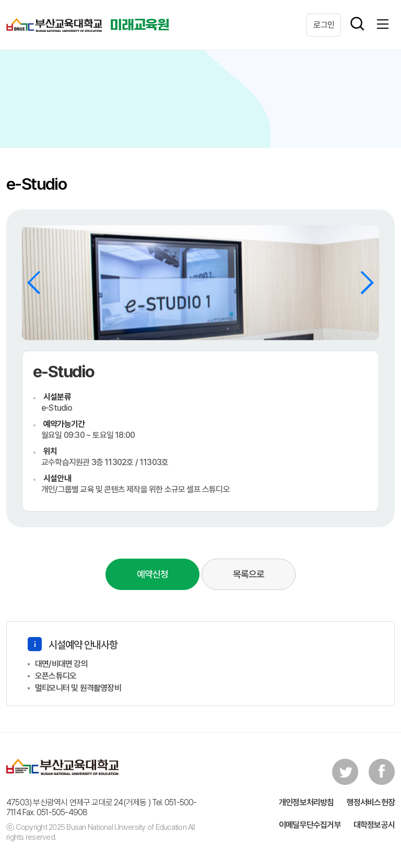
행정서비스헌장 (371, 802)
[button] (367, 283)
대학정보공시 (374, 825)
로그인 (324, 25)
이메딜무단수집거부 (310, 825)
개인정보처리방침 (306, 802)
